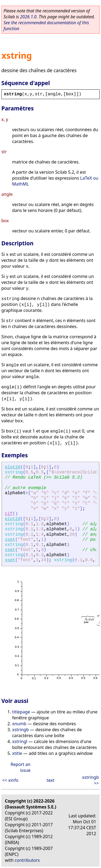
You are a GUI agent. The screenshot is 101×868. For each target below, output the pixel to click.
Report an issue (20, 767)
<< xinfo (10, 780)
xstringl (20, 741)
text (50, 780)
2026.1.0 (28, 17)
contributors (27, 860)
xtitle (17, 753)
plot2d (13, 467)
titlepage (21, 712)
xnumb (19, 724)
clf (9, 514)
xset (10, 540)
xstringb (20, 730)
